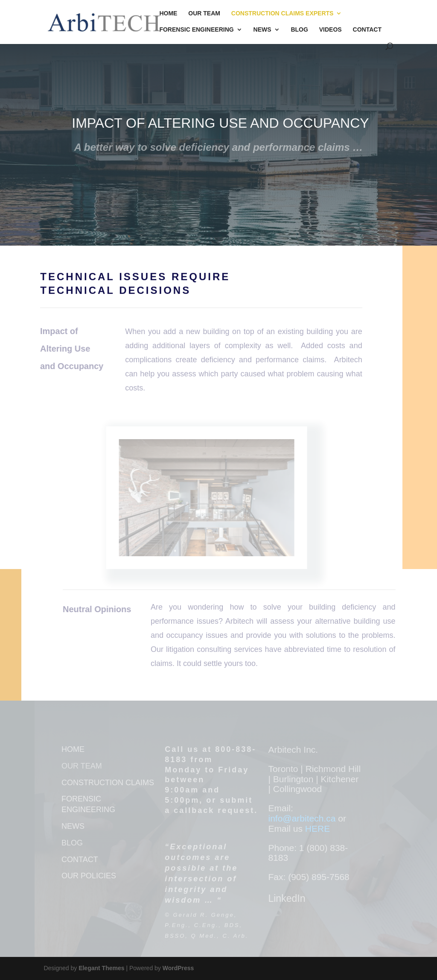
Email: (280, 808)
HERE (318, 829)
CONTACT (80, 860)
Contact (367, 30)
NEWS (73, 826)
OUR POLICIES (89, 876)
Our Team (204, 13)
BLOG (72, 843)
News (262, 30)
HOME (73, 749)
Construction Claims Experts (283, 13)
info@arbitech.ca (303, 818)
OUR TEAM (82, 766)
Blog (299, 30)
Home (168, 13)
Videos (331, 30)
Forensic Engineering (196, 30)
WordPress (178, 968)
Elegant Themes (101, 968)
